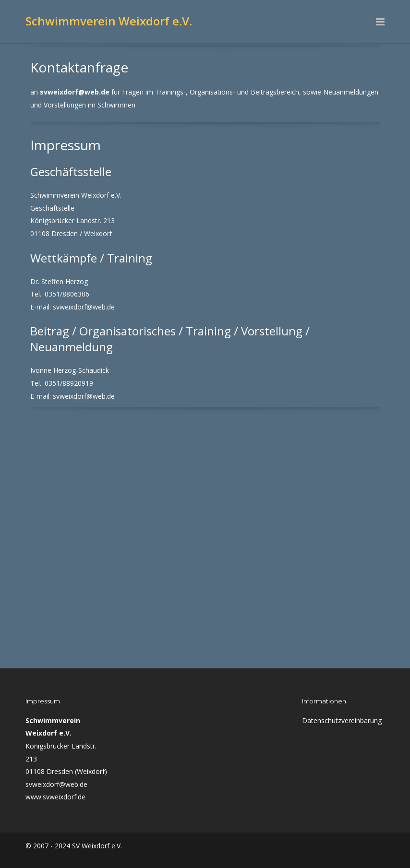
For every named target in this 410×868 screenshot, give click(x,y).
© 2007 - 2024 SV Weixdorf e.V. (74, 846)
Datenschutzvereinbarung (342, 720)
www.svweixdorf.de (55, 797)
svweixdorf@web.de (56, 784)
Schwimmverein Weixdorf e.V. (109, 21)
